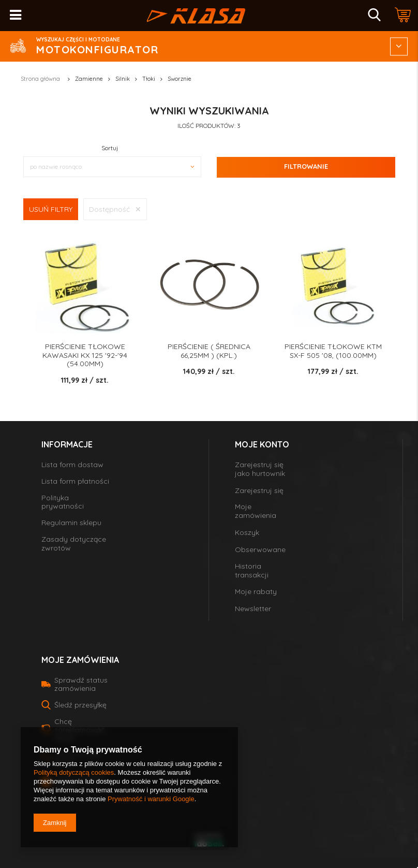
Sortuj (110, 148)
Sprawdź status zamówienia (81, 684)
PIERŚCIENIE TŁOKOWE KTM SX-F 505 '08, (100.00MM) (333, 351)
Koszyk (247, 533)
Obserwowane (260, 550)
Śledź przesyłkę (80, 705)
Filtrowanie (306, 166)
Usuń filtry (51, 209)
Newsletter (253, 609)
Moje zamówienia (256, 511)
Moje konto (262, 444)
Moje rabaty (256, 592)
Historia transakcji (252, 571)
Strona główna (40, 79)
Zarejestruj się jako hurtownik (260, 469)
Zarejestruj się (259, 491)
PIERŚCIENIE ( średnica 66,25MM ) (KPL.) (209, 351)
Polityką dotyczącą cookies (74, 772)
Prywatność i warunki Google (151, 799)
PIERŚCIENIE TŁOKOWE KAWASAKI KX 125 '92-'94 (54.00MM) (85, 355)
